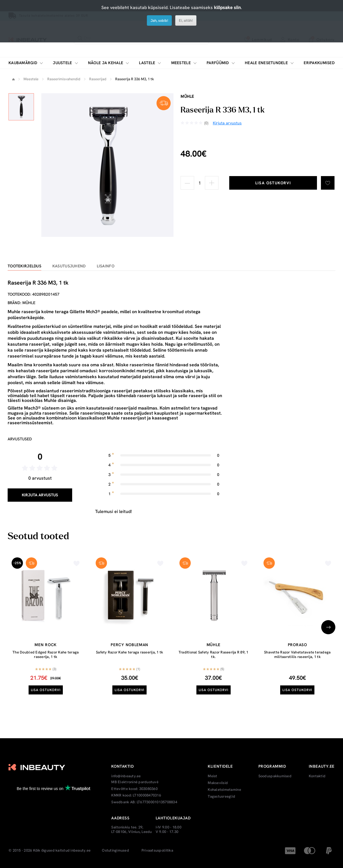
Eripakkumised (319, 63)
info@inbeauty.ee (126, 776)
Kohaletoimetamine (224, 790)
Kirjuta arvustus (40, 495)
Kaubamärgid (23, 63)
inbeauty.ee (81, 850)
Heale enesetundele (266, 63)
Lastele (147, 63)
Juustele (62, 63)
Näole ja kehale (106, 63)
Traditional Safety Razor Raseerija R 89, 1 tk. (214, 654)
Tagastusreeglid (221, 796)
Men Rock (46, 645)
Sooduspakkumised (275, 776)
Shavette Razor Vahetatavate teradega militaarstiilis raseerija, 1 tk (297, 654)
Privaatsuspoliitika (157, 850)
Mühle (187, 96)
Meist (212, 776)
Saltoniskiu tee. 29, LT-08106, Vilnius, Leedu (131, 829)
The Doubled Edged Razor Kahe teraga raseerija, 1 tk (46, 654)
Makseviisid (218, 783)
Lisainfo (106, 266)
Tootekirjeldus (24, 266)
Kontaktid (317, 776)
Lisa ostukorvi (273, 183)
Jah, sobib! (159, 20)
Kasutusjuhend (69, 266)
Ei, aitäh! (186, 20)
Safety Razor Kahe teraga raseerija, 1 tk (129, 652)
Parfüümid (218, 63)
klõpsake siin (227, 7)
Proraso (297, 645)
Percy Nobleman (129, 645)
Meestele (181, 63)
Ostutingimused (115, 850)
